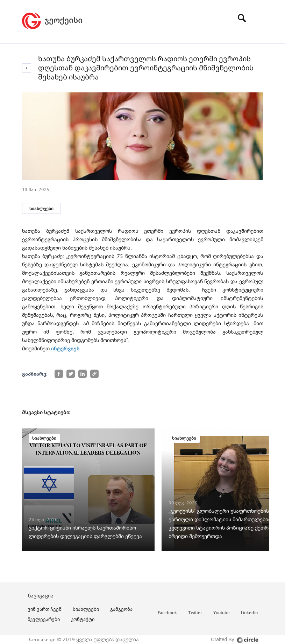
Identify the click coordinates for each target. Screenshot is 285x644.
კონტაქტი (83, 619)
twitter (195, 613)
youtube (222, 613)
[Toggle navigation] (258, 18)
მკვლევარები (44, 619)
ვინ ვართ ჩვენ (45, 609)
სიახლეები (41, 208)
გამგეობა (121, 609)
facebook (167, 613)
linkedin (249, 613)
